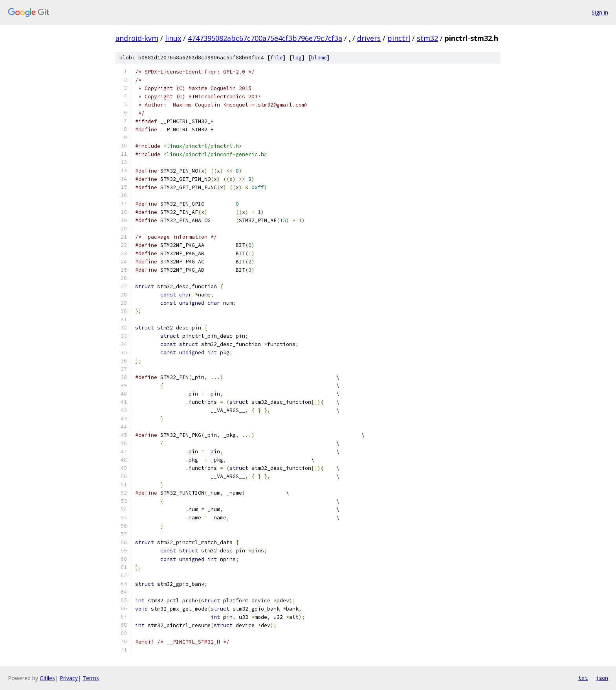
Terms (91, 678)
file (277, 58)
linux (173, 38)
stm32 (427, 38)
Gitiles (47, 678)
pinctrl (399, 38)
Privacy (69, 678)
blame (319, 58)
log (297, 58)
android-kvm (137, 38)
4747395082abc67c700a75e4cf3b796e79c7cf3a (265, 38)
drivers (369, 38)
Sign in (600, 12)
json (602, 678)
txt (583, 678)
